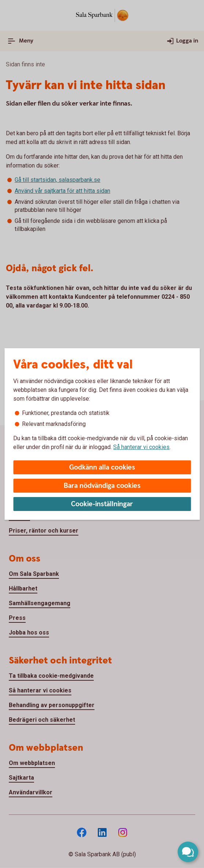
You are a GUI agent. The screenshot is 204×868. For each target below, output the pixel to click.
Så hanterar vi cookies (141, 447)
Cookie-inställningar (102, 504)
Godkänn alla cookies (102, 468)
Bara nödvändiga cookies (102, 486)
